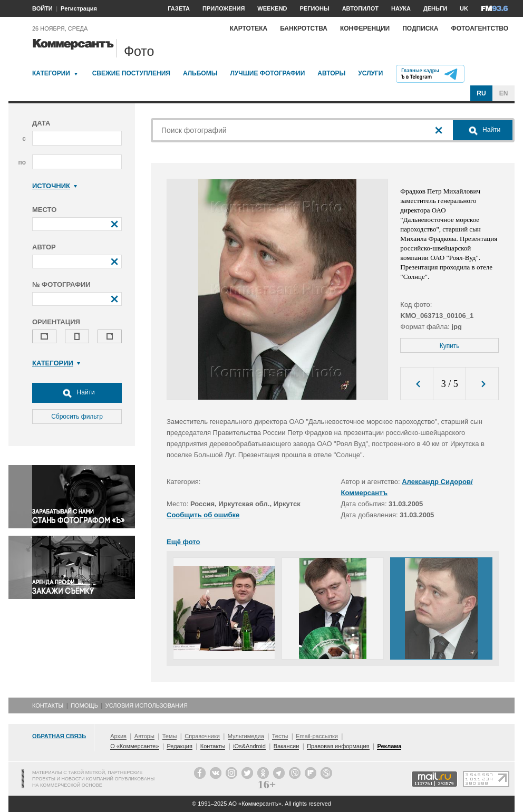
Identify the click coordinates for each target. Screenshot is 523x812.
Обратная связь (59, 736)
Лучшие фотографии (267, 73)
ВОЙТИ (42, 8)
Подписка (420, 28)
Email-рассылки (317, 736)
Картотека (249, 28)
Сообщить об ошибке (203, 515)
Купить (450, 346)
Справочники (202, 736)
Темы (170, 736)
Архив (118, 736)
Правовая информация (338, 746)
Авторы (331, 73)
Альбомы (200, 73)
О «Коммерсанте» (134, 746)
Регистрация (79, 8)
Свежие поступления (131, 73)
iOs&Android (249, 746)
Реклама (389, 746)
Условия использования (147, 705)
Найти (77, 393)
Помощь (84, 705)
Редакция (179, 746)
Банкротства (304, 28)
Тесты (280, 736)
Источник (55, 186)
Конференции (365, 28)
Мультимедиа (246, 736)
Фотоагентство (480, 28)
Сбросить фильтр (77, 417)
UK (464, 8)
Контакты (48, 705)
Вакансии (287, 746)
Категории (51, 73)
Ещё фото (183, 542)
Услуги (370, 73)
